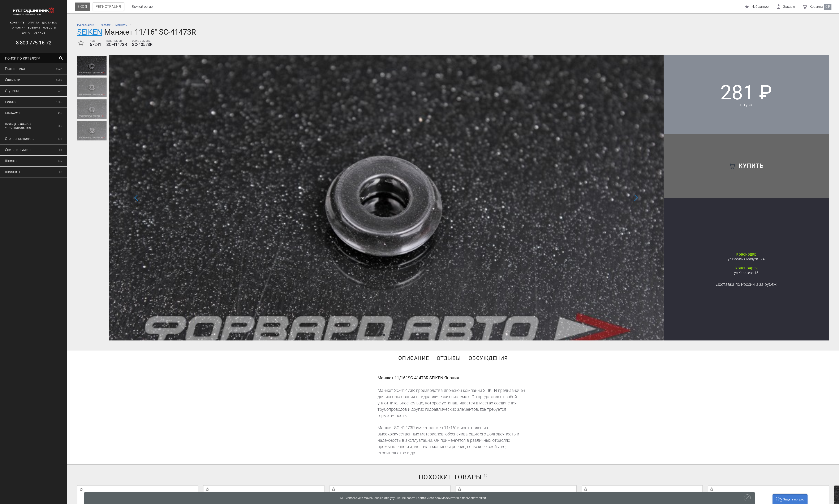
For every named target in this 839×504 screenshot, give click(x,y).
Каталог (105, 25)
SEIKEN (90, 32)
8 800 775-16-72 (34, 43)
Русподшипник (86, 25)
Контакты (18, 23)
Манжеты (121, 25)
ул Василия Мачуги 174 (746, 259)
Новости (50, 28)
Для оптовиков (34, 33)
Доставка (50, 23)
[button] (384, 335)
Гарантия (18, 28)
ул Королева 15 (746, 273)
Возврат (34, 28)
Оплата (34, 23)
